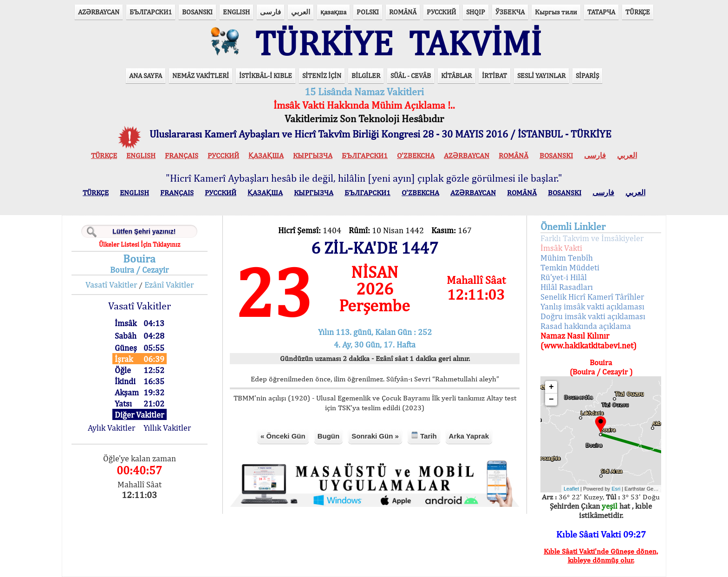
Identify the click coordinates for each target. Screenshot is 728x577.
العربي (301, 12)
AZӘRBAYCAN (99, 12)
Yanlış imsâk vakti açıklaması (592, 306)
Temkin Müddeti (570, 267)
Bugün (328, 436)
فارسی (270, 12)
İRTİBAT (494, 75)
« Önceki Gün (283, 436)
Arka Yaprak (469, 436)
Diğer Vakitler (139, 415)
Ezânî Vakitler (169, 285)
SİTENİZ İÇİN (322, 75)
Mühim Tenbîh (567, 258)
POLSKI (368, 12)
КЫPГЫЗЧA (313, 155)
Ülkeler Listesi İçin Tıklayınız (140, 244)
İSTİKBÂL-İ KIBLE (266, 75)
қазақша (333, 12)
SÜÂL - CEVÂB (411, 75)
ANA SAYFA (146, 75)
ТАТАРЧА (601, 12)
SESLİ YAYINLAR (541, 75)
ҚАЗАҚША (266, 155)
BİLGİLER (366, 75)
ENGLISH (236, 12)
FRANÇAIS (182, 155)
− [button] (551, 400)
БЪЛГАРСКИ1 (151, 12)
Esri (616, 489)
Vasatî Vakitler (111, 285)
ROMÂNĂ (403, 12)
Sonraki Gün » (375, 436)
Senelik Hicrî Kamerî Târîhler (592, 297)
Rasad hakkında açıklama (586, 326)
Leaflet (571, 489)
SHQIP (476, 12)
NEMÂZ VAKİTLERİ (201, 75)
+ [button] (551, 387)
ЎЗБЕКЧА (510, 12)
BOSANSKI (197, 12)
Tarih (424, 436)
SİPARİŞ (587, 75)
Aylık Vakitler (111, 428)
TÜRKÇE (638, 12)
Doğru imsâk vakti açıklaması (593, 316)
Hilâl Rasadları (567, 287)
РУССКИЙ (441, 12)
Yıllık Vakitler (167, 428)
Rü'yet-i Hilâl (564, 277)
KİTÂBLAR (456, 75)
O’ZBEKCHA (416, 155)
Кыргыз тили (556, 12)
